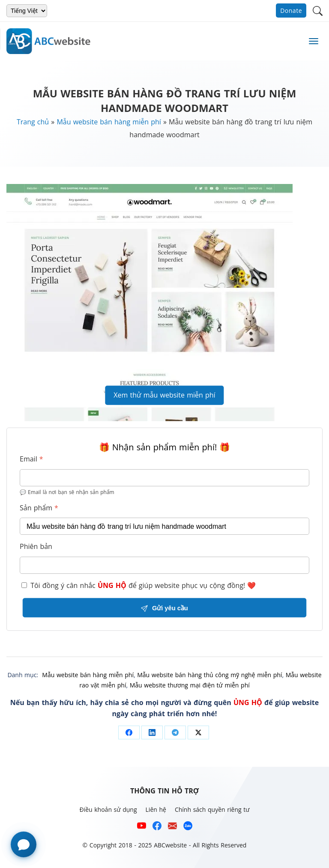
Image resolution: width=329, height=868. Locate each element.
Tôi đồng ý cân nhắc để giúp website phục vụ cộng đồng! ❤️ (139, 585)
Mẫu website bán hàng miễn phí (109, 122)
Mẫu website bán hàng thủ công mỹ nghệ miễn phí (209, 675)
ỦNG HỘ (112, 585)
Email (31, 459)
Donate (291, 11)
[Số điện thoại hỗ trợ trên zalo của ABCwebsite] (188, 827)
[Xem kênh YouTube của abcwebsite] (142, 827)
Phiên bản (36, 546)
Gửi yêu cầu (164, 608)
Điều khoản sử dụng (108, 809)
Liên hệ (156, 809)
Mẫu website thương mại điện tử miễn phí (190, 685)
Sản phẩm (39, 508)
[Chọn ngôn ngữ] (27, 11)
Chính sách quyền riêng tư (212, 809)
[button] (318, 10)
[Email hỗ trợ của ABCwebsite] (172, 827)
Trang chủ (33, 122)
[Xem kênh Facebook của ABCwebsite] (157, 827)
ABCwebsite (170, 845)
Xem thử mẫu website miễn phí (164, 395)
